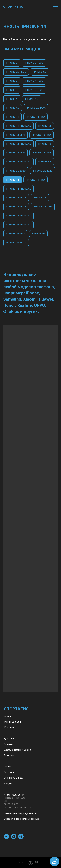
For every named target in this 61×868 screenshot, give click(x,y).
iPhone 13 (45, 144)
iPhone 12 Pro (42, 135)
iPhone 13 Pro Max (18, 162)
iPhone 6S (40, 72)
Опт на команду (13, 778)
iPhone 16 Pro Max (18, 225)
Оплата (8, 744)
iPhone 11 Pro (36, 117)
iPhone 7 (12, 81)
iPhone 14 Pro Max (18, 189)
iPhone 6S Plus (16, 72)
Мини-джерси (12, 722)
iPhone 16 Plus (16, 242)
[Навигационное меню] (55, 7)
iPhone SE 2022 (43, 171)
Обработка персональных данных (21, 819)
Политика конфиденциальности (21, 813)
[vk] (7, 838)
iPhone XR (32, 99)
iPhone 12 (45, 126)
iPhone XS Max (36, 108)
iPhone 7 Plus (34, 81)
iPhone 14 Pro (36, 180)
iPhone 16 (38, 234)
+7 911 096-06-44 (14, 795)
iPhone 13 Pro (42, 153)
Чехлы (8, 716)
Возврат (9, 755)
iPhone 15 (40, 197)
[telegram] (21, 838)
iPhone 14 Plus (16, 197)
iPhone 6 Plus (34, 63)
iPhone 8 (12, 90)
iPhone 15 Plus (16, 207)
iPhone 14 (13, 180)
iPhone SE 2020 (16, 171)
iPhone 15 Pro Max (18, 216)
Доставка (10, 739)
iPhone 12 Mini (16, 135)
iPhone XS (13, 108)
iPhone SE (45, 162)
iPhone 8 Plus (34, 90)
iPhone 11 (13, 117)
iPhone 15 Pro (43, 207)
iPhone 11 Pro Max (18, 126)
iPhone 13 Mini (16, 153)
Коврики (9, 727)
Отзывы (9, 767)
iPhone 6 (12, 63)
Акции (8, 783)
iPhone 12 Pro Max (18, 144)
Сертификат (11, 772)
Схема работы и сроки (17, 750)
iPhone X (12, 99)
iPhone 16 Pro (15, 234)
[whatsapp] (14, 838)
